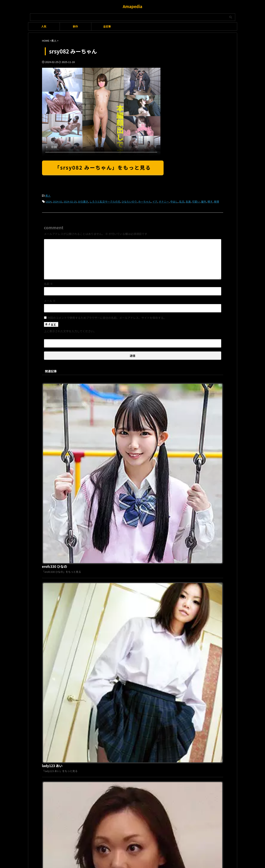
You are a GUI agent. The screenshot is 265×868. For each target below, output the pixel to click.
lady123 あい (114, 452)
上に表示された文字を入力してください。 (70, 330)
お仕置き (83, 201)
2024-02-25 (70, 201)
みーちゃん (145, 201)
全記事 (107, 26)
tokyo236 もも (115, 654)
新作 (75, 26)
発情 (216, 201)
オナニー (164, 201)
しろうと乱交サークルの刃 (105, 201)
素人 (48, 195)
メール (50, 300)
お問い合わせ (153, 734)
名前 (48, 283)
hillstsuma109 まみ (119, 519)
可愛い (196, 201)
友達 (188, 201)
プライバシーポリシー (130, 734)
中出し (174, 201)
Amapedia (132, 6)
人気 (44, 26)
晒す (210, 201)
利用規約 (110, 734)
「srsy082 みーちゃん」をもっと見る (103, 167)
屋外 (204, 201)
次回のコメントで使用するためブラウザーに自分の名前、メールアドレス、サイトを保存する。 (107, 317)
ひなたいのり (129, 201)
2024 (49, 201)
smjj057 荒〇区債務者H (121, 586)
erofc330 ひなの (116, 384)
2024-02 (57, 201)
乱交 (182, 201)
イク (155, 201)
